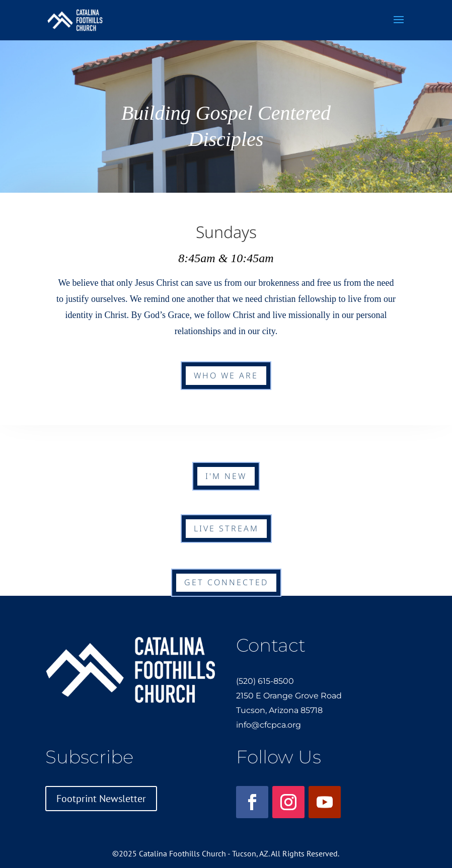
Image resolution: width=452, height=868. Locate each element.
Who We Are (226, 375)
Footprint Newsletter (101, 799)
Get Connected (226, 582)
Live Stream (226, 528)
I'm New (226, 476)
